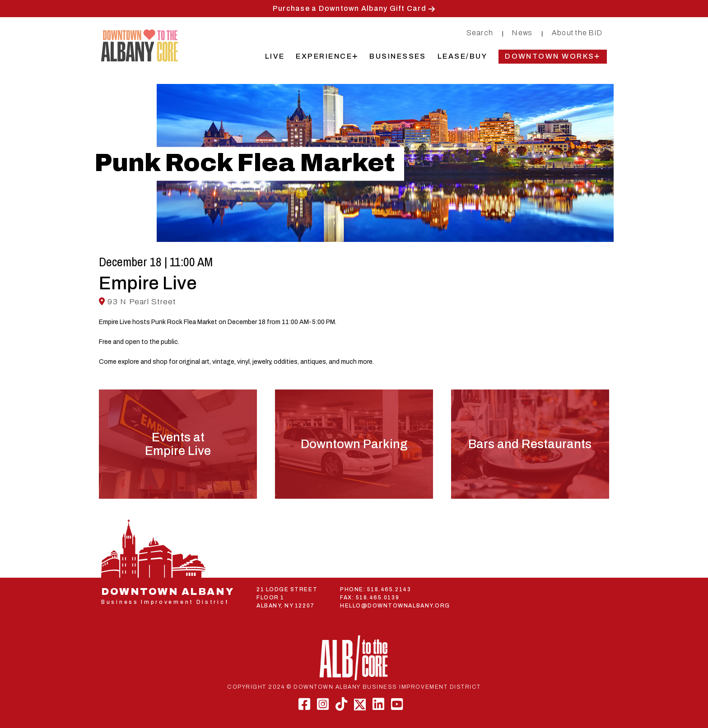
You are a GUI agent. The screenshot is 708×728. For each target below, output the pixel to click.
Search (480, 33)
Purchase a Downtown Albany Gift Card (349, 8)
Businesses (398, 56)
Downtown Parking (354, 444)
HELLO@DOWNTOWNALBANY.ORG (395, 606)
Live (275, 56)
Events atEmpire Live (178, 444)
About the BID (577, 33)
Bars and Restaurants (530, 444)
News (522, 33)
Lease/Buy (462, 56)
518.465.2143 (389, 589)
